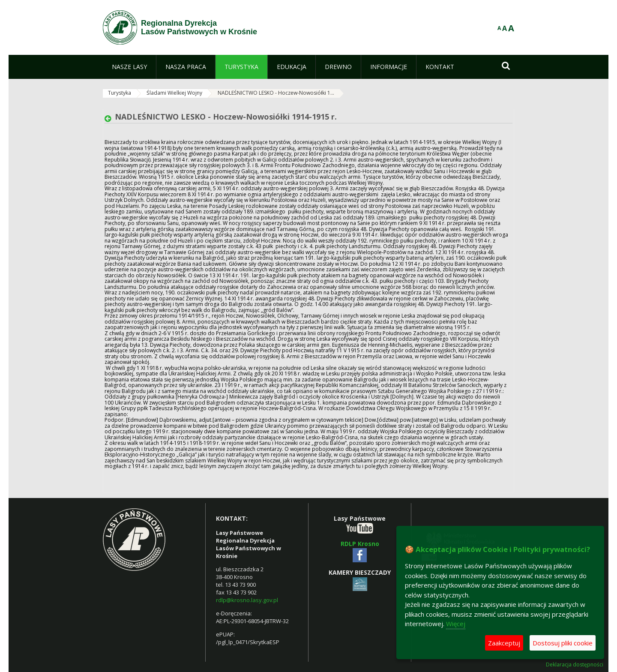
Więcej (456, 624)
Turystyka (120, 93)
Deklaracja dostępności (575, 665)
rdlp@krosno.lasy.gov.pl (247, 600)
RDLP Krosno (360, 544)
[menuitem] (129, 67)
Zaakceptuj (504, 643)
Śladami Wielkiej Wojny (174, 93)
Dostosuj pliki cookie (563, 643)
